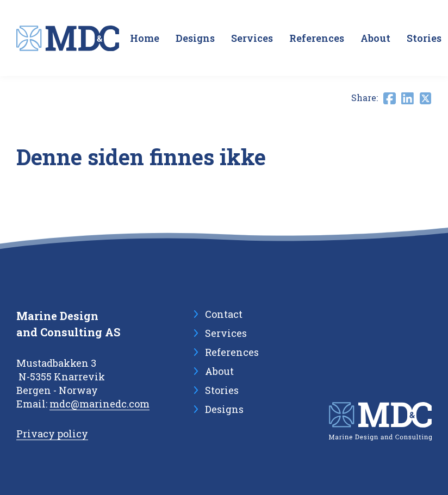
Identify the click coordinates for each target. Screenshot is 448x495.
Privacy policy (52, 434)
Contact (224, 314)
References (317, 38)
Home (145, 38)
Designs (195, 38)
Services (252, 38)
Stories (424, 38)
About (375, 38)
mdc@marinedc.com (99, 404)
